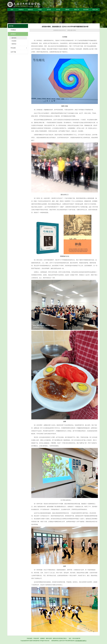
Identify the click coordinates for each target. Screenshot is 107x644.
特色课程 (14, 41)
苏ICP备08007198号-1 (81, 641)
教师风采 (14, 44)
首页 (12, 10)
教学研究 (14, 38)
